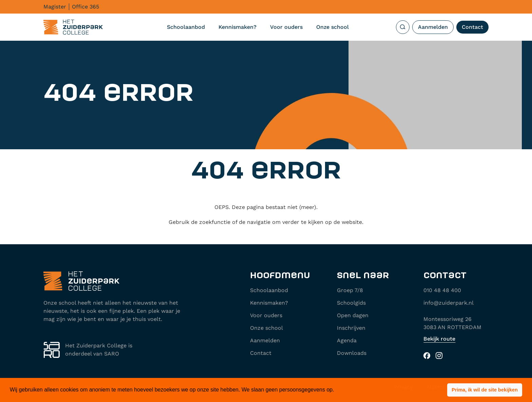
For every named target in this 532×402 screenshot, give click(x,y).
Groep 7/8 (350, 290)
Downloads (352, 353)
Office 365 (85, 7)
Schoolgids (351, 303)
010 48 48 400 (442, 290)
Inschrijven (351, 328)
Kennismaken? (237, 27)
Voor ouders (286, 27)
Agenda (347, 340)
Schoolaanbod (186, 27)
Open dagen (353, 315)
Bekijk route (439, 339)
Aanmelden (433, 27)
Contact (472, 27)
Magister (55, 7)
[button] (485, 390)
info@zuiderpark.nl (449, 303)
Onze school (332, 27)
